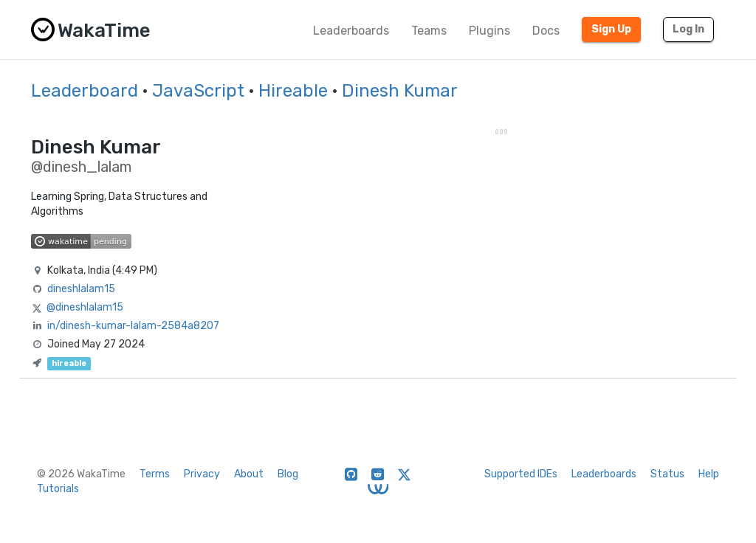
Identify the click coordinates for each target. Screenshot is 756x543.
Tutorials (58, 489)
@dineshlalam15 (85, 307)
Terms (155, 474)
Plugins (489, 31)
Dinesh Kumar (400, 91)
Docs (546, 31)
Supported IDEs (521, 474)
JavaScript (198, 91)
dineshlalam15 (81, 289)
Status (667, 474)
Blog (288, 474)
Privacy (202, 474)
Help (709, 474)
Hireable (293, 91)
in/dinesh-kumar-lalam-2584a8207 (133, 326)
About (249, 474)
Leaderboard (85, 91)
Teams (429, 31)
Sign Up (611, 29)
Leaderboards (351, 31)
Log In (688, 29)
